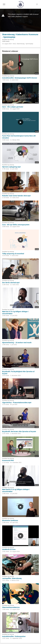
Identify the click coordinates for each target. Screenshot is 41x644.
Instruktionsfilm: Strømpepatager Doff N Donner (20, 78)
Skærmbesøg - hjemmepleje (25, 44)
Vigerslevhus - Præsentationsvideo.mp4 (17, 403)
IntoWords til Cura (9, 549)
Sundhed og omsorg (8, 39)
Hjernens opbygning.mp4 (11, 167)
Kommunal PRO (8, 460)
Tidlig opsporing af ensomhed (13, 254)
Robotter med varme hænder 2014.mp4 (16, 196)
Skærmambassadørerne (11, 607)
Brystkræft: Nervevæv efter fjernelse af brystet (19, 432)
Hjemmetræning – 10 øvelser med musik (17, 343)
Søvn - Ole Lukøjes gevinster (13, 107)
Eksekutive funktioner (10, 520)
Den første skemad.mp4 (11, 283)
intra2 (14, 44)
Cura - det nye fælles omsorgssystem (16, 225)
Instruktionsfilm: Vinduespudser (14, 636)
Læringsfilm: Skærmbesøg (12, 578)
